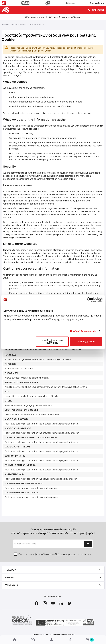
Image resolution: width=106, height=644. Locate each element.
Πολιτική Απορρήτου (66, 554)
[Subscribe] (88, 544)
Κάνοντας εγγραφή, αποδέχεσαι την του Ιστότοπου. (55, 554)
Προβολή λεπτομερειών (83, 331)
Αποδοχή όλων (86, 341)
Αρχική (5, 25)
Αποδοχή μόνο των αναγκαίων (52, 341)
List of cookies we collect (70, 113)
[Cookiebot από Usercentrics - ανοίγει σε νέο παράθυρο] (89, 300)
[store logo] (6, 10)
